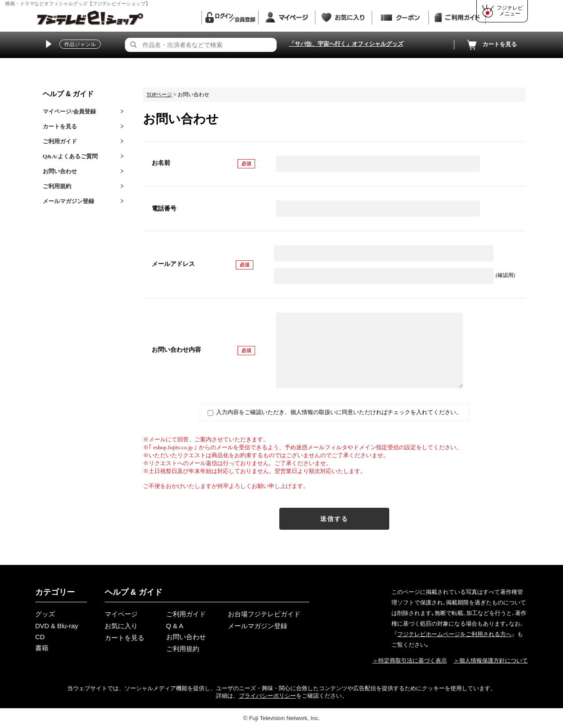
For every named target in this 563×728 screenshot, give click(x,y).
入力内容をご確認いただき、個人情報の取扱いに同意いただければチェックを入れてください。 (335, 412)
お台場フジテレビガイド (264, 614)
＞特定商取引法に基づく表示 (410, 661)
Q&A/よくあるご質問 (70, 156)
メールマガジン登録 (68, 201)
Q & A (175, 626)
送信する (334, 519)
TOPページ (159, 95)
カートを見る (491, 45)
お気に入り (121, 626)
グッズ (45, 614)
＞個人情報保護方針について (491, 661)
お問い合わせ (60, 171)
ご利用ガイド (60, 141)
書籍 (42, 648)
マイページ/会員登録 (69, 111)
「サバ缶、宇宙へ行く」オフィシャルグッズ (346, 44)
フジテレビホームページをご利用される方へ (454, 634)
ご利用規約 (57, 186)
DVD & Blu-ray (57, 626)
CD (40, 637)
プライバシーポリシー (267, 696)
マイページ (121, 614)
